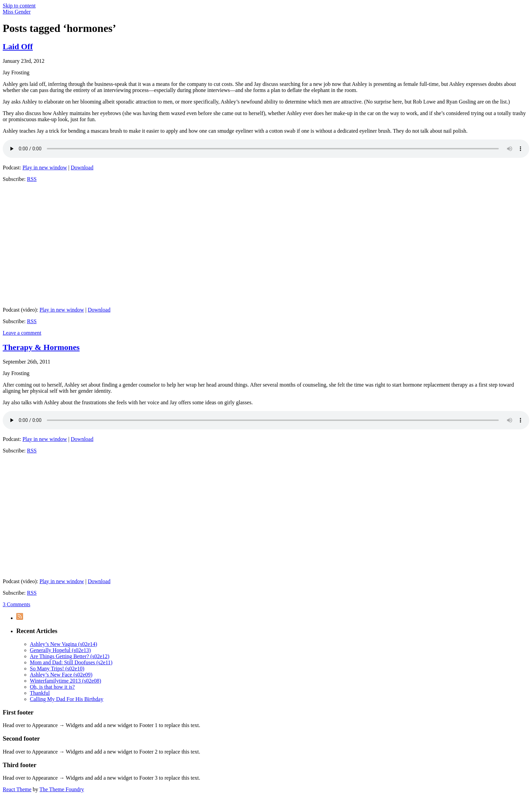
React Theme (17, 789)
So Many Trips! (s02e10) (57, 669)
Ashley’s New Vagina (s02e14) (63, 644)
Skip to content (19, 6)
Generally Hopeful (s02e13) (60, 650)
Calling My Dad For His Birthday (66, 699)
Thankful (40, 693)
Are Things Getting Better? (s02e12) (70, 656)
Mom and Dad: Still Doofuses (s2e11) (71, 662)
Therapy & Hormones (41, 347)
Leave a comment (22, 333)
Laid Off (18, 47)
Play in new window (45, 168)
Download (82, 168)
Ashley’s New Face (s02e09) (61, 675)
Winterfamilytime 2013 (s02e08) (65, 681)
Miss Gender (17, 12)
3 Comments (16, 604)
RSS (32, 179)
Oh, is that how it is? (52, 687)
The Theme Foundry (62, 789)
